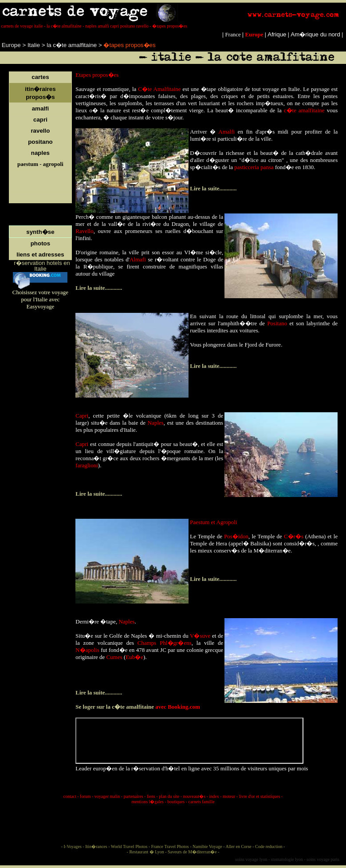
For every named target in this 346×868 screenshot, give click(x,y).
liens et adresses (40, 254)
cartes (40, 77)
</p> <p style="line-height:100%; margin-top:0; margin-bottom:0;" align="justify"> (189, 741)
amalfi (41, 108)
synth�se (40, 232)
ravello (40, 131)
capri (40, 120)
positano (40, 142)
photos (40, 243)
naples (40, 153)
